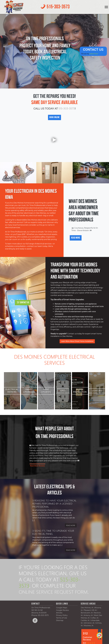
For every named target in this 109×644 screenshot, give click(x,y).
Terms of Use (62, 624)
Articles (59, 619)
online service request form (48, 595)
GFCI (63, 391)
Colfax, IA (94, 624)
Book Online (54, 117)
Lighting (97, 391)
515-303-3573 (58, 7)
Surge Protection (80, 391)
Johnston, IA (89, 629)
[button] (8, 51)
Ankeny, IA (88, 621)
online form (94, 54)
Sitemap (60, 626)
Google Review (62, 616)
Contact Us (24, 303)
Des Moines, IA (87, 614)
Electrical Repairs (12, 391)
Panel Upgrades (29, 391)
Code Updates (46, 391)
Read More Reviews (37, 466)
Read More (76, 238)
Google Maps (62, 614)
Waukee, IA (88, 632)
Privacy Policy (62, 621)
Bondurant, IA (87, 619)
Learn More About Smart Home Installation (77, 341)
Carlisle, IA (85, 626)
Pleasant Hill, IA (90, 616)
